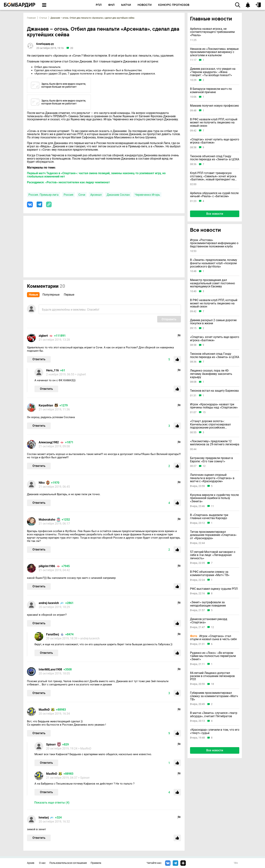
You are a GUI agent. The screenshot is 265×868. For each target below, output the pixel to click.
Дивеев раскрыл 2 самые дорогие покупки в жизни (213, 322)
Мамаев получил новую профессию (214, 106)
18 (212, 684)
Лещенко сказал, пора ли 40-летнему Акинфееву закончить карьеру (211, 374)
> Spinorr (84, 778)
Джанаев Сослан (118, 195)
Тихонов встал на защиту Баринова (214, 391)
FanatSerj (53, 634)
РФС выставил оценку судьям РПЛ (214, 589)
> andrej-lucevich (89, 638)
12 (204, 466)
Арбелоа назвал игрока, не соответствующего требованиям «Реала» (212, 32)
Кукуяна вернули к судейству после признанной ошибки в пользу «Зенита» (214, 498)
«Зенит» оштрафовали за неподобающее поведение (208, 604)
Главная (31, 18)
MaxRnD (44, 710)
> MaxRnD (85, 748)
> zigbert (80, 374)
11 (212, 506)
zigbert (43, 336)
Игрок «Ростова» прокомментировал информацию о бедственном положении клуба (214, 243)
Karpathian (46, 405)
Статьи (43, 18)
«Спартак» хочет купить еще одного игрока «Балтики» (215, 141)
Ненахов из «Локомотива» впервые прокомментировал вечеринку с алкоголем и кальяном (214, 52)
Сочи (82, 195)
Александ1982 (49, 442)
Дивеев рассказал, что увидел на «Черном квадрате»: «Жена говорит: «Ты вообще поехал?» (213, 72)
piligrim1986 (47, 566)
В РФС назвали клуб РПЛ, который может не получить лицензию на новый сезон (214, 123)
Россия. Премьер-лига (43, 195)
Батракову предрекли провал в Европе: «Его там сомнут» (211, 460)
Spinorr (51, 744)
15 (204, 412)
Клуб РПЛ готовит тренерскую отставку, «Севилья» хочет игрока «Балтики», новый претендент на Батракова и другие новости (213, 176)
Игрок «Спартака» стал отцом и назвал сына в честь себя (213, 638)
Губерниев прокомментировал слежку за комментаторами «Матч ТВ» (214, 696)
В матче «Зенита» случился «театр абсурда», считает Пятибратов (214, 715)
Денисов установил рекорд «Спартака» (209, 621)
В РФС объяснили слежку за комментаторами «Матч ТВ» (210, 573)
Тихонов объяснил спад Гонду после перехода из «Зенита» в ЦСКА (215, 158)
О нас (42, 863)
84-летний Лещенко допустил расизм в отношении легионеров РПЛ (212, 676)
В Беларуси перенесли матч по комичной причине (211, 90)
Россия (68, 195)
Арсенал (96, 195)
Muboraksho (47, 520)
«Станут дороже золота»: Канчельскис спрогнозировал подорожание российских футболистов (210, 424)
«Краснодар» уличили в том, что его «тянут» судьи (215, 731)
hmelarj (44, 818)
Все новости (215, 214)
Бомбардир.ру (45, 44)
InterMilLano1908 (50, 669)
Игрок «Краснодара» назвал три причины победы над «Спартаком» (214, 406)
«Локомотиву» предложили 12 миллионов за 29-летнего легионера (215, 443)
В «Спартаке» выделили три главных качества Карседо (209, 517)
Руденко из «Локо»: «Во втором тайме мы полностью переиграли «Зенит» (213, 656)
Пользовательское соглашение (68, 863)
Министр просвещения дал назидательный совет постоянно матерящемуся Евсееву (212, 283)
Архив (31, 863)
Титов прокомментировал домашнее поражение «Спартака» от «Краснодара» (213, 535)
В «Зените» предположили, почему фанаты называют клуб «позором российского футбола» (214, 263)
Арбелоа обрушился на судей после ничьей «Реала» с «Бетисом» (214, 195)
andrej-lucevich (49, 603)
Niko (42, 483)
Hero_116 (52, 370)
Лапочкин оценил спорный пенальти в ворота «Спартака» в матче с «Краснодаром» (212, 478)
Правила (96, 863)
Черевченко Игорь (147, 195)
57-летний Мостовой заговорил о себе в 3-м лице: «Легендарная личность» (213, 555)
